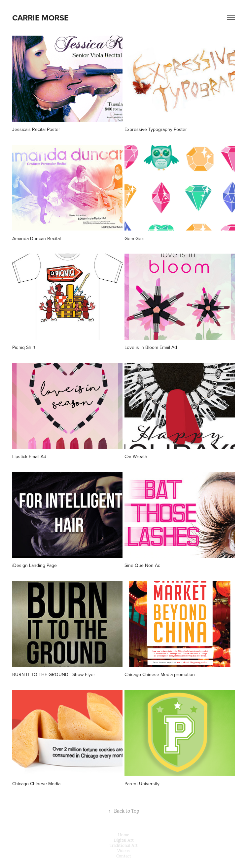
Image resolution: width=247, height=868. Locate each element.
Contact (124, 856)
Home (123, 835)
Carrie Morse (40, 18)
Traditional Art (124, 846)
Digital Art (124, 840)
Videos (123, 851)
